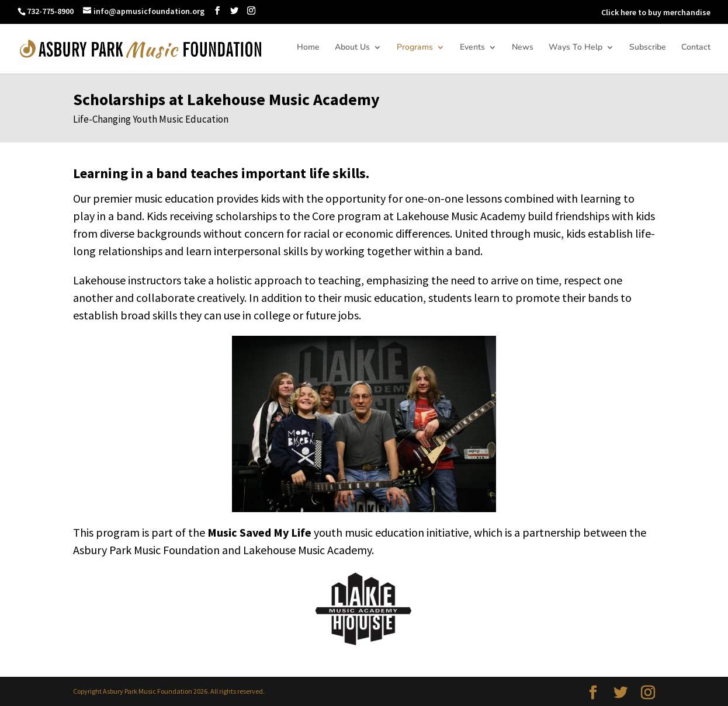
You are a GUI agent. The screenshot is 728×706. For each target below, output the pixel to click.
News (523, 48)
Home (308, 48)
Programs (415, 48)
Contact (696, 48)
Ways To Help (576, 48)
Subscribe (648, 48)
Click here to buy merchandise (656, 12)
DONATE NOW (568, 12)
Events (472, 48)
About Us (352, 48)
